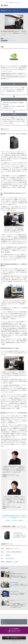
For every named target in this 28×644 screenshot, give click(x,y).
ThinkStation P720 (18, 533)
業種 (14, 620)
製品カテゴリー (14, 623)
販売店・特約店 (7, 641)
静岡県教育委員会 (14, 583)
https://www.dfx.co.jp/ (10, 559)
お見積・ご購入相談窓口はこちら (14, 638)
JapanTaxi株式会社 (15, 591)
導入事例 (6, 2)
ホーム (2, 2)
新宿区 (12, 572)
